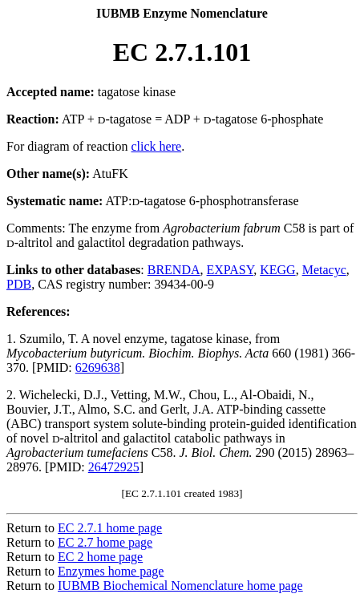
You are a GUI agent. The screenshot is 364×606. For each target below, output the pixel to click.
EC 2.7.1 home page (110, 528)
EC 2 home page (100, 557)
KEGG (277, 270)
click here (157, 146)
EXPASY (231, 270)
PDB (19, 284)
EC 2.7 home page (105, 542)
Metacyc (324, 270)
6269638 (98, 368)
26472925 (114, 467)
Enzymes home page (111, 571)
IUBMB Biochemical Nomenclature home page (180, 586)
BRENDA (174, 270)
